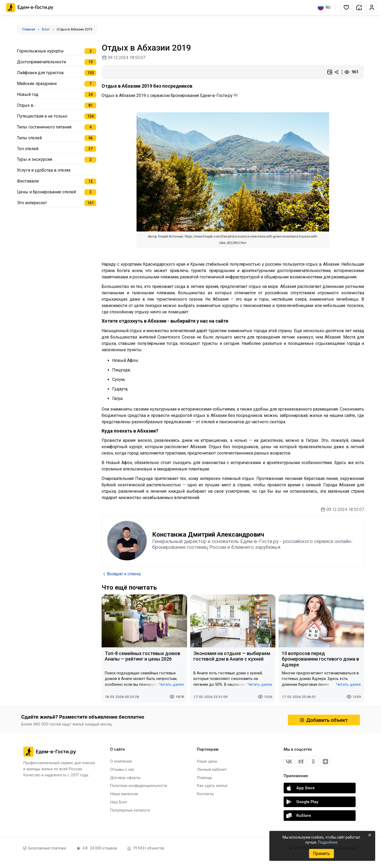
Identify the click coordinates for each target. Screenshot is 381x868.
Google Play (302, 802)
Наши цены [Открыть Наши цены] (207, 761)
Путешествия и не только (42, 116)
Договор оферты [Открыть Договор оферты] (125, 778)
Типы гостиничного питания (44, 127)
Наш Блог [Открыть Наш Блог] (119, 802)
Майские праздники (37, 84)
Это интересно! (32, 203)
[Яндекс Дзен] (325, 762)
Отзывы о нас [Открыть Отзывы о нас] (122, 769)
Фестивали (28, 181)
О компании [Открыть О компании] (121, 761)
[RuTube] (301, 762)
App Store (301, 788)
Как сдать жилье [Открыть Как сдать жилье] (212, 785)
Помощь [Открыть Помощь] (205, 778)
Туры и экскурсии (35, 159)
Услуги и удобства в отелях (44, 170)
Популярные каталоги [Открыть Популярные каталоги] (130, 810)
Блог (46, 29)
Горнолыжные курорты (40, 51)
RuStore (299, 816)
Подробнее (328, 842)
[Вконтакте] (289, 762)
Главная (29, 29)
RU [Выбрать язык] (324, 7)
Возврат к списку (121, 574)
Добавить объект (324, 720)
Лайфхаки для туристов (40, 73)
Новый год (28, 94)
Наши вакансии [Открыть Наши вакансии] (124, 794)
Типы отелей (29, 138)
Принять (321, 854)
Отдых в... (26, 105)
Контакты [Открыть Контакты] (205, 794)
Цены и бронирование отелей (46, 192)
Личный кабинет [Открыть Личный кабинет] (212, 769)
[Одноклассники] (313, 762)
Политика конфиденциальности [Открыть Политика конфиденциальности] (139, 785)
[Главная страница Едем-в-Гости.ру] (30, 8)
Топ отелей (28, 149)
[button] (346, 7)
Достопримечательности (41, 62)
